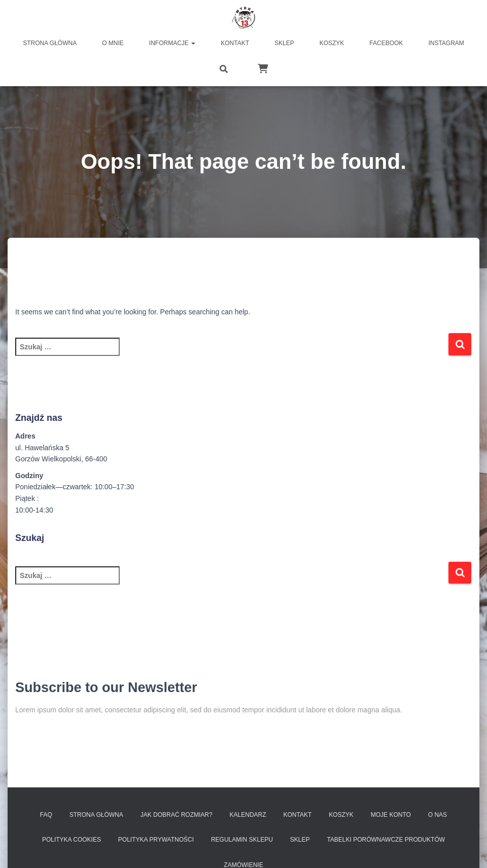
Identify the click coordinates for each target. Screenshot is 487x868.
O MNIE (113, 43)
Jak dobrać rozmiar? (177, 815)
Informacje (172, 43)
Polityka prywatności (156, 840)
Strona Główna (96, 815)
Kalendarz (248, 815)
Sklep (284, 43)
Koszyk (332, 43)
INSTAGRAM (446, 43)
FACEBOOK (386, 43)
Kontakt (235, 43)
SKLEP (300, 840)
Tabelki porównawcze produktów (386, 840)
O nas (438, 815)
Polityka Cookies (72, 840)
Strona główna (50, 43)
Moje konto (391, 815)
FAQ (46, 815)
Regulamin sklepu (242, 840)
